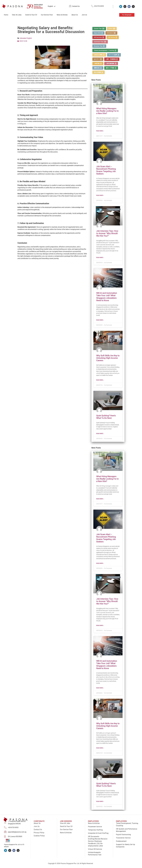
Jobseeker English (26, 38)
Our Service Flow (47, 15)
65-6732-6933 (99, 6)
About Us (75, 15)
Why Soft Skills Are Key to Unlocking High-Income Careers (108, 358)
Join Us (84, 15)
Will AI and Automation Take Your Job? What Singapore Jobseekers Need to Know (107, 297)
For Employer (127, 15)
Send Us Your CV (31, 15)
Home (6, 15)
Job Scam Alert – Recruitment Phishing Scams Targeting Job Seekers (106, 170)
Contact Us (76, 6)
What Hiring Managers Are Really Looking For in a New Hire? (107, 111)
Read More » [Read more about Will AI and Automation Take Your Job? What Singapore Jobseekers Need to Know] (100, 320)
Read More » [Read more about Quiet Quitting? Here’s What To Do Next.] (100, 434)
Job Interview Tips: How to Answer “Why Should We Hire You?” (107, 233)
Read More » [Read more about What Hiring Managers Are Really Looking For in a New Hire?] (100, 131)
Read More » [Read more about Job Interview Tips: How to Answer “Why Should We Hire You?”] (100, 258)
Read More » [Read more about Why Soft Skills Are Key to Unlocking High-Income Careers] (100, 380)
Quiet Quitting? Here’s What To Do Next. (106, 417)
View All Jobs (17, 15)
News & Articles (62, 15)
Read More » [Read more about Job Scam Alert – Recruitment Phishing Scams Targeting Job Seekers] (100, 195)
